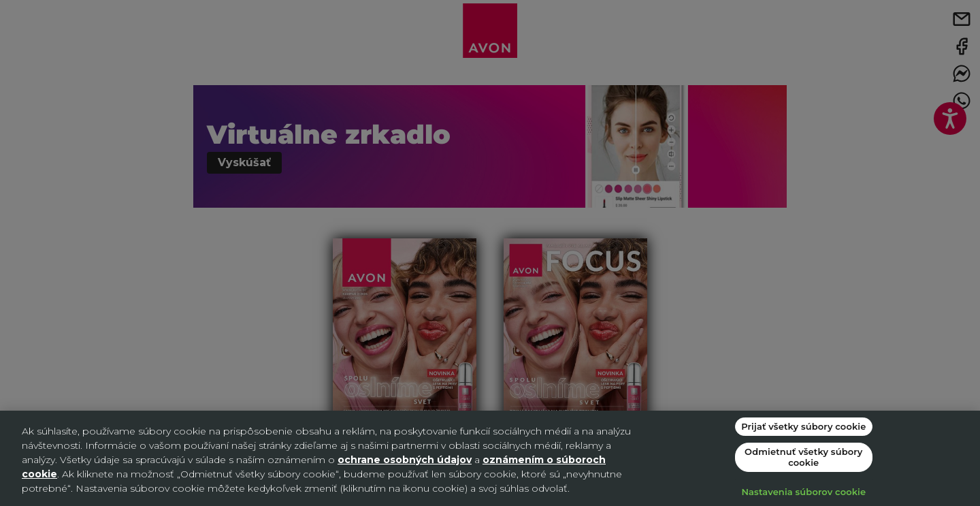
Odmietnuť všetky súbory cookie (803, 457)
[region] (490, 458)
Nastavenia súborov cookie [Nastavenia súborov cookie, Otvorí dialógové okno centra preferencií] (803, 492)
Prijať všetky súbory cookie (803, 426)
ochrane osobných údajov (405, 460)
